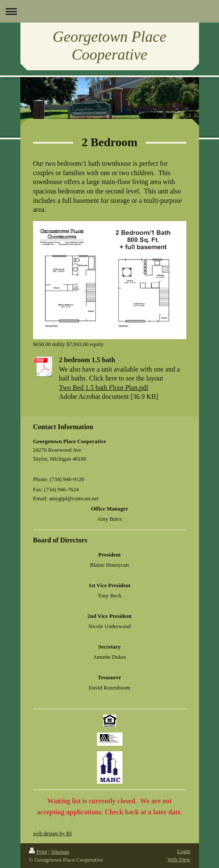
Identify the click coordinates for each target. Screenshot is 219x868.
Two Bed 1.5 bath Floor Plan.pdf (104, 388)
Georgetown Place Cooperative (110, 46)
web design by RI (53, 833)
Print (38, 852)
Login (183, 851)
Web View (179, 859)
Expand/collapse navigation (109, 11)
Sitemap (60, 852)
